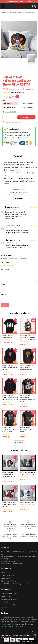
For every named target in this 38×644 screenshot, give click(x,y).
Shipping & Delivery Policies (10, 593)
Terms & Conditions (7, 575)
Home (3, 13)
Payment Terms (6, 596)
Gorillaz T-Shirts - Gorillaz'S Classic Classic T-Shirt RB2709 (10, 430)
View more (19, 442)
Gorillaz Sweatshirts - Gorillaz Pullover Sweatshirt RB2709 (27, 368)
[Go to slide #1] (14, 69)
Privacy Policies (6, 578)
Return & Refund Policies (9, 599)
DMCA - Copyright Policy (9, 581)
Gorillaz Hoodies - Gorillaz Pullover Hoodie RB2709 (10, 368)
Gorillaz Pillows (29, 13)
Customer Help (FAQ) (8, 605)
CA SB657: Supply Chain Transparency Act (15, 584)
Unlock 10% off (34, 635)
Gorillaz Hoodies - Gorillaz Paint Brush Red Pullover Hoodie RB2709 (10, 398)
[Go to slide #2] (24, 69)
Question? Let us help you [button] (29, 642)
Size (4, 100)
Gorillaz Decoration (14, 13)
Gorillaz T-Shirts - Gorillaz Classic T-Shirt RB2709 (27, 430)
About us (4, 572)
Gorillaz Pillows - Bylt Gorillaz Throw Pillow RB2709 (9, 505)
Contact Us (5, 602)
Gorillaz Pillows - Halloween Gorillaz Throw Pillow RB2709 (9, 475)
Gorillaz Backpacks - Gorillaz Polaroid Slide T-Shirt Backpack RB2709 (28, 337)
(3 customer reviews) (18, 93)
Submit (5, 305)
